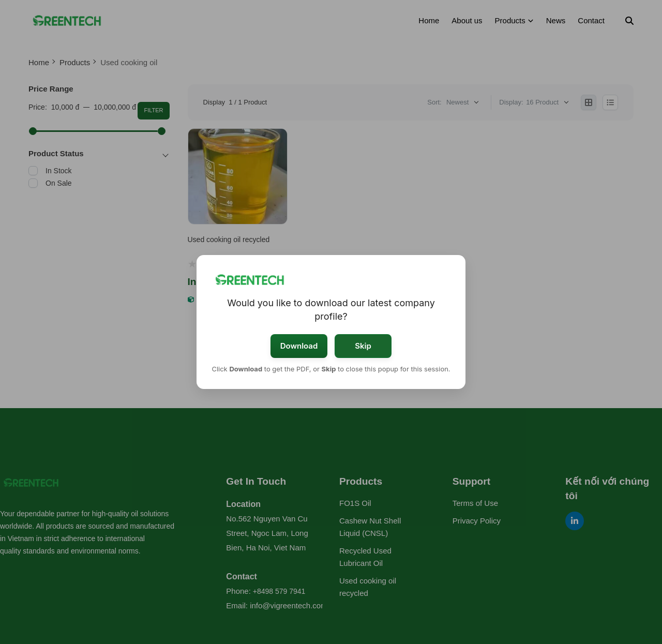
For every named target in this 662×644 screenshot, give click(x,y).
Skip (363, 346)
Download (299, 346)
